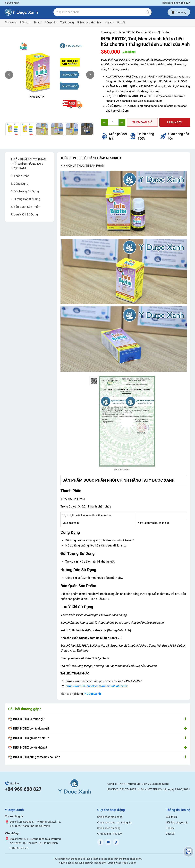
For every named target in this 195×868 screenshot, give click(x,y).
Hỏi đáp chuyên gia (177, 823)
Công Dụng (21, 184)
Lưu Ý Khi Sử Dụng (26, 214)
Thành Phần (22, 176)
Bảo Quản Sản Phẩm (27, 207)
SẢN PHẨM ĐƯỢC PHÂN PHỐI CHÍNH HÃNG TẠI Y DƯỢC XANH (28, 164)
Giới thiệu (171, 817)
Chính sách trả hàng (109, 828)
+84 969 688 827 (23, 789)
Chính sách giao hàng (110, 817)
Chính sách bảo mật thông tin (114, 823)
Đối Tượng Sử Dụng (26, 191)
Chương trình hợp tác (109, 834)
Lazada (170, 834)
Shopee (170, 828)
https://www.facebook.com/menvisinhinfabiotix (96, 686)
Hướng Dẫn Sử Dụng (27, 199)
